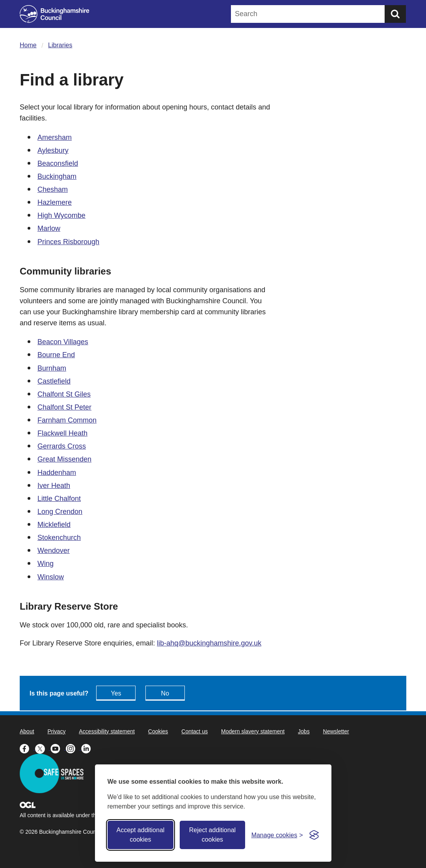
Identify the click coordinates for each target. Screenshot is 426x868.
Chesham (53, 189)
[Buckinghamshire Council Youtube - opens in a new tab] (58, 748)
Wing (46, 564)
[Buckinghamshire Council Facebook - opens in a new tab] (27, 748)
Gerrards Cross (62, 446)
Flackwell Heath (62, 433)
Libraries (60, 45)
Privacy (56, 731)
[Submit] (395, 14)
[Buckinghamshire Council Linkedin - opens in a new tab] (88, 748)
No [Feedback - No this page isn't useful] (165, 693)
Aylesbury (53, 150)
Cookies (158, 731)
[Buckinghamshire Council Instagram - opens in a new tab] (73, 748)
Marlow (49, 228)
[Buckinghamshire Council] (55, 14)
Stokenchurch (59, 538)
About (27, 731)
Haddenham (57, 473)
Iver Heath (54, 486)
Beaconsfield (58, 163)
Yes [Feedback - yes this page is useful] (116, 693)
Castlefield (54, 381)
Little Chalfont (59, 499)
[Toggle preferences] (277, 835)
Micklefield (54, 525)
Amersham (55, 137)
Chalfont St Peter (64, 407)
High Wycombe (61, 215)
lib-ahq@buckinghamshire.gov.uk (209, 643)
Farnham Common (67, 420)
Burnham (52, 368)
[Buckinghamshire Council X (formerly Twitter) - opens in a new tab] (43, 748)
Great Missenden (64, 459)
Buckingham (57, 176)
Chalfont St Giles (64, 394)
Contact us (194, 731)
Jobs (304, 731)
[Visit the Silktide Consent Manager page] (314, 835)
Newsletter (336, 731)
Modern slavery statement (253, 731)
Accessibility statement (107, 731)
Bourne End (56, 355)
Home (28, 45)
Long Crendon (60, 512)
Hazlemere (55, 202)
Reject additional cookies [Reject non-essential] (212, 835)
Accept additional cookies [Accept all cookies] (140, 835)
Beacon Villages (63, 342)
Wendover (54, 551)
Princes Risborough (68, 242)
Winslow (51, 577)
